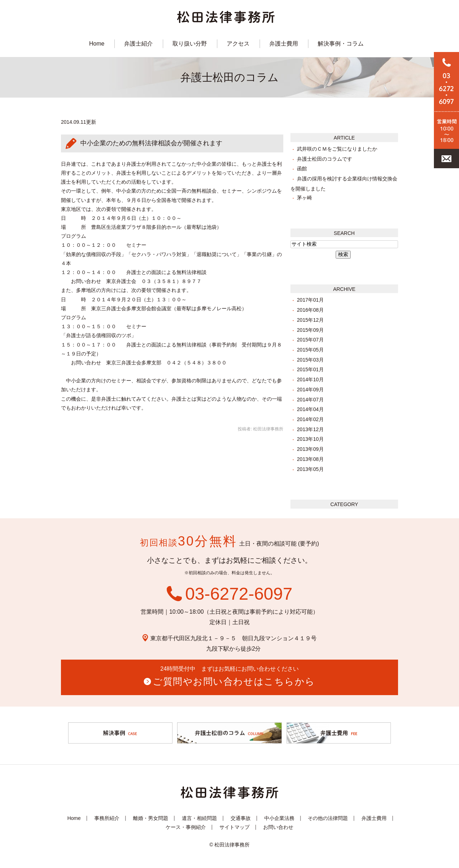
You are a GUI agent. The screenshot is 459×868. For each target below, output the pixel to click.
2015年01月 (310, 369)
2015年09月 (310, 330)
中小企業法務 (279, 818)
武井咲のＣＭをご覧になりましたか (337, 149)
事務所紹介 (107, 818)
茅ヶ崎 (304, 198)
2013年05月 (310, 469)
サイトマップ (235, 827)
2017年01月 (310, 300)
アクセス (238, 44)
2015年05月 (310, 350)
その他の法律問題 (328, 818)
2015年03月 (310, 360)
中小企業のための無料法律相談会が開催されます (151, 143)
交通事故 (241, 818)
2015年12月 (310, 320)
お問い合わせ (278, 827)
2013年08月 (310, 459)
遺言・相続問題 (199, 818)
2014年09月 (310, 390)
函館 (302, 169)
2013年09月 (310, 449)
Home (97, 44)
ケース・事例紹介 (186, 827)
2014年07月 (310, 400)
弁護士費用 (284, 44)
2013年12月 (310, 429)
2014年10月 (310, 379)
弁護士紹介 (138, 44)
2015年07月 (310, 340)
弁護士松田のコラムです (325, 159)
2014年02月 (310, 419)
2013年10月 (310, 439)
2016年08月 (310, 310)
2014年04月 (310, 409)
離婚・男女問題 (151, 818)
